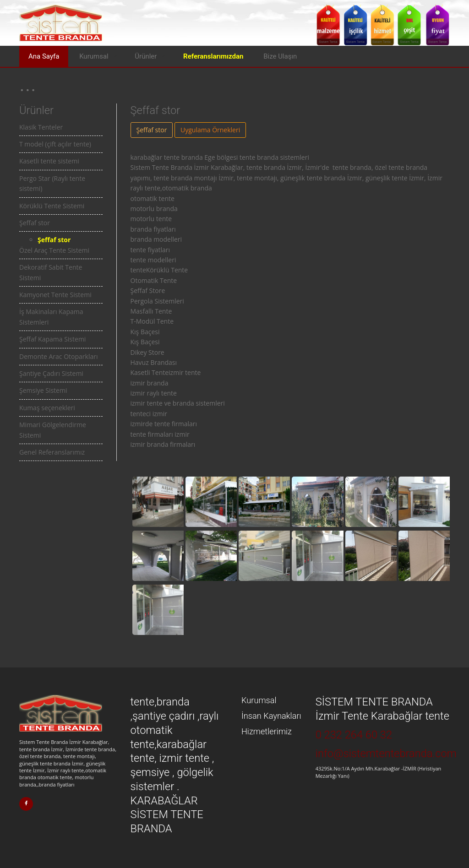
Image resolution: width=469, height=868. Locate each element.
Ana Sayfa (44, 56)
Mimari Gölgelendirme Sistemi (53, 430)
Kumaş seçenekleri (47, 408)
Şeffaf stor (35, 223)
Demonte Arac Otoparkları (58, 356)
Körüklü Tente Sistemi (52, 206)
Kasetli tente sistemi (49, 161)
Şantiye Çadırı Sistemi (51, 373)
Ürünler (146, 56)
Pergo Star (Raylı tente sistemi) (52, 183)
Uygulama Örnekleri (210, 130)
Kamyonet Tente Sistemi (55, 295)
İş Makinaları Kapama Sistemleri (51, 317)
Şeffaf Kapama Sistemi (52, 339)
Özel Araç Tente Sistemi (54, 250)
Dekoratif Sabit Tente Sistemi (51, 272)
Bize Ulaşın (280, 56)
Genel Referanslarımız (52, 452)
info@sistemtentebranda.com (386, 754)
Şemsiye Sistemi (43, 390)
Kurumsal (94, 56)
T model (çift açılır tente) (55, 144)
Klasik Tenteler (41, 127)
